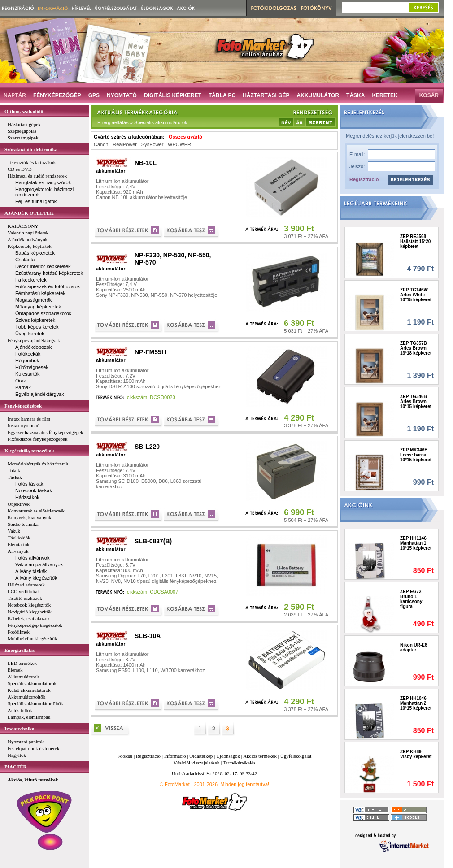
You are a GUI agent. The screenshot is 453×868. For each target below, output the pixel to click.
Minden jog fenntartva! (245, 784)
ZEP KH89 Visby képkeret (416, 754)
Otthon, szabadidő (24, 111)
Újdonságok (228, 756)
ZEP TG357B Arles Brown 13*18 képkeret (416, 348)
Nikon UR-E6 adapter (414, 647)
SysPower (152, 144)
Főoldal (125, 756)
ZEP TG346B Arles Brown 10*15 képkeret (416, 401)
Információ (175, 756)
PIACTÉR (16, 767)
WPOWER (179, 144)
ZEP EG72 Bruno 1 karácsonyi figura (412, 599)
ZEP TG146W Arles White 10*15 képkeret (416, 295)
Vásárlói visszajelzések (196, 763)
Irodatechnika (19, 729)
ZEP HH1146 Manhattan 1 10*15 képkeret (416, 543)
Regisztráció (364, 179)
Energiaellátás (20, 650)
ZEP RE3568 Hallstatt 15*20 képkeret (415, 241)
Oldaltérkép (201, 756)
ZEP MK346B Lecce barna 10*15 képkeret (416, 455)
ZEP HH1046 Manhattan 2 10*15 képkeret (416, 703)
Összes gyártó (185, 137)
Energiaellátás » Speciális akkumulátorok (142, 122)
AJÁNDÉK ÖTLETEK (29, 213)
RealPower (125, 144)
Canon (101, 144)
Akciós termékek (260, 756)
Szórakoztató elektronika (31, 149)
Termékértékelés (239, 763)
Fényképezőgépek (23, 406)
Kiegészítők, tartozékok (29, 451)
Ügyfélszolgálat (296, 756)
